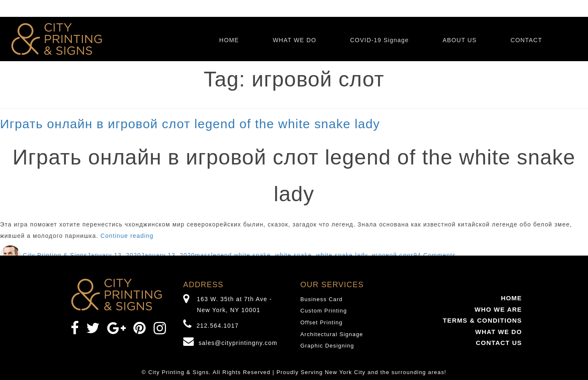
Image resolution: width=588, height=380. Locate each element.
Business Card (322, 299)
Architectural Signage (332, 334)
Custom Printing (324, 311)
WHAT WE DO (294, 40)
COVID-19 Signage (379, 40)
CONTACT (526, 40)
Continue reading (127, 236)
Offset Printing (322, 322)
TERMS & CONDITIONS (482, 320)
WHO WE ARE (498, 309)
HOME (229, 40)
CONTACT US (499, 343)
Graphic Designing (327, 346)
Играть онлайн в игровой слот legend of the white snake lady (190, 124)
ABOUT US (459, 40)
